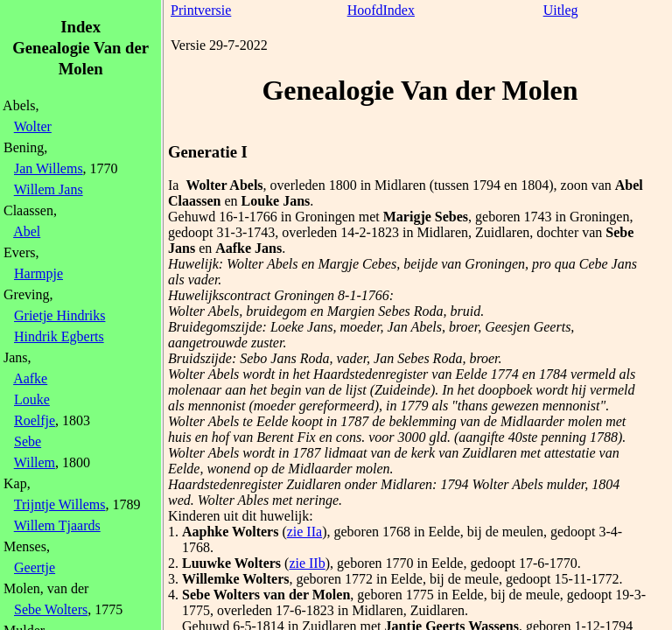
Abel (27, 231)
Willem (35, 462)
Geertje (35, 567)
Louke (32, 399)
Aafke (30, 378)
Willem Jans (49, 189)
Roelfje (35, 420)
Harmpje (38, 273)
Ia (173, 185)
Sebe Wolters (51, 609)
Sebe (28, 441)
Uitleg (561, 10)
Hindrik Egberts (59, 336)
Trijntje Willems (60, 504)
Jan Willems (49, 168)
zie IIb (307, 563)
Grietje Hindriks (59, 315)
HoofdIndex (381, 10)
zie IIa (304, 532)
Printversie (201, 10)
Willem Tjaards (57, 525)
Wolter (33, 126)
